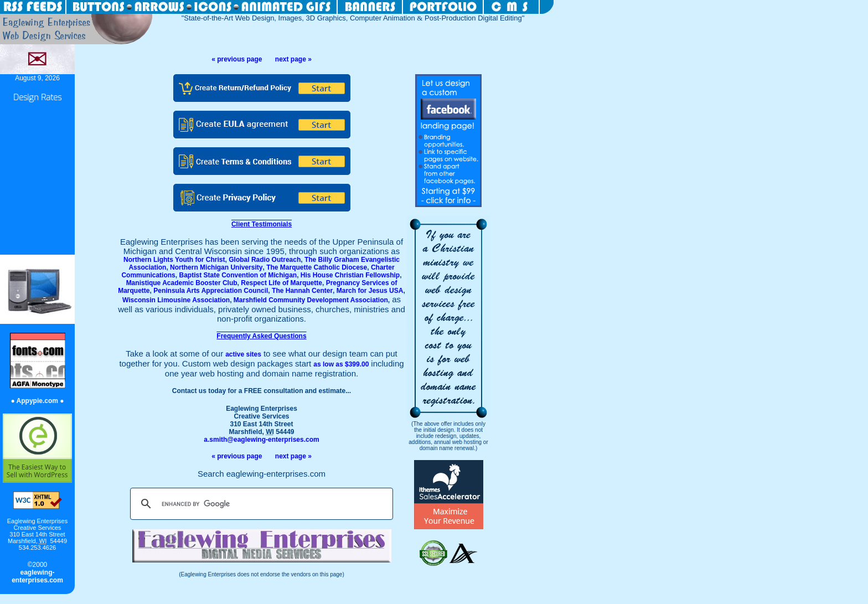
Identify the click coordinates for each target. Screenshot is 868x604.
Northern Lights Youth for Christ (174, 260)
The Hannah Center (302, 291)
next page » (293, 59)
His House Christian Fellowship (350, 275)
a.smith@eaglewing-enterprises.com (261, 440)
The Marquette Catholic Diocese (317, 267)
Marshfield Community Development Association (311, 300)
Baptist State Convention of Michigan (238, 275)
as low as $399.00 (341, 364)
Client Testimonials (262, 224)
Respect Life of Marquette (281, 283)
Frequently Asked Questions (261, 336)
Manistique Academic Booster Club (182, 283)
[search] (260, 504)
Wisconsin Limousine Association (176, 300)
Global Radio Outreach (265, 260)
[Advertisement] (38, 179)
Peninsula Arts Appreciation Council (211, 291)
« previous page (237, 59)
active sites (243, 354)
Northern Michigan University (216, 267)
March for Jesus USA (370, 291)
